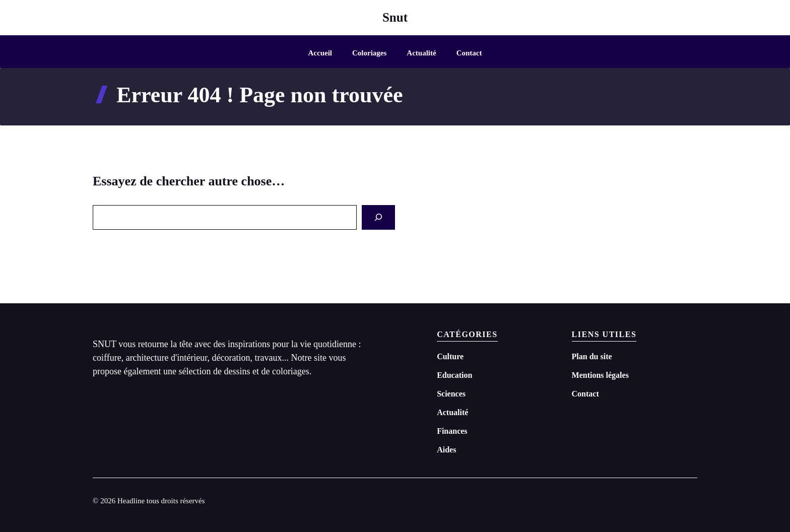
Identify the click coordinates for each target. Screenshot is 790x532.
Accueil (320, 53)
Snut (395, 17)
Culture (450, 356)
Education (454, 375)
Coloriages (369, 53)
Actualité (421, 53)
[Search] (378, 217)
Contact (469, 53)
